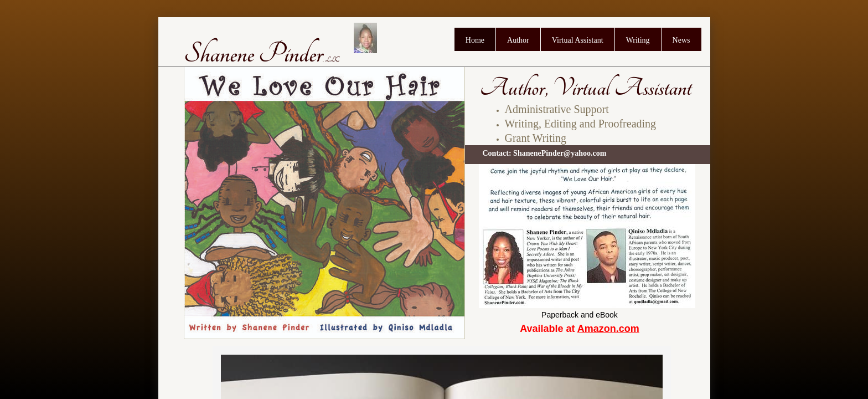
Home (475, 40)
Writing (638, 40)
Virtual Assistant (578, 40)
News (681, 40)
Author (518, 40)
